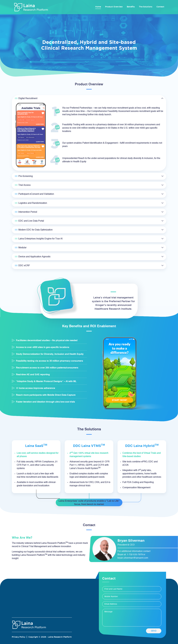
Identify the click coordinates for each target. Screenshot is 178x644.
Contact (160, 7)
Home (98, 7)
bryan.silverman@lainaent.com (133, 558)
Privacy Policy (19, 637)
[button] (89, 98)
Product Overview (114, 7)
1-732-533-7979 (135, 555)
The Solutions (146, 7)
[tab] (89, 98)
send (154, 631)
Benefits (131, 7)
